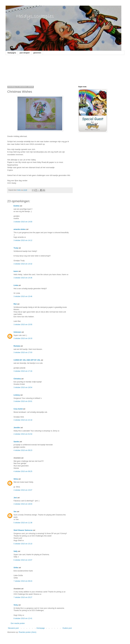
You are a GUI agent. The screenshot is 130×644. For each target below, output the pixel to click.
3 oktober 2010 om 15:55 (23, 325)
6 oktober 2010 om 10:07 (23, 560)
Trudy (16, 248)
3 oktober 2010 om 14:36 (23, 278)
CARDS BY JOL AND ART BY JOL (27, 360)
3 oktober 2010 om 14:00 (23, 222)
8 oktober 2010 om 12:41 (23, 618)
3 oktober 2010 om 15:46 (23, 296)
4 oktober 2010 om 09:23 (23, 450)
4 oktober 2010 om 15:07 (23, 490)
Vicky (16, 605)
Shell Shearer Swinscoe (23, 530)
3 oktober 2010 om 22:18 (23, 420)
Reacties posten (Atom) (27, 632)
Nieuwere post (13, 628)
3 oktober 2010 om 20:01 (23, 401)
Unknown (17, 332)
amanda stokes (20, 229)
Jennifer (17, 428)
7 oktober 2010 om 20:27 (23, 597)
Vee (15, 512)
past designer (25, 53)
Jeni (15, 498)
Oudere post (67, 628)
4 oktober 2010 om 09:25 (23, 471)
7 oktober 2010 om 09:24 (23, 581)
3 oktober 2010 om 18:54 (23, 387)
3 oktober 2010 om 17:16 (23, 371)
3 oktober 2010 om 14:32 (23, 264)
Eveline (16, 206)
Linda (16, 285)
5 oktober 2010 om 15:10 (23, 544)
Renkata (17, 346)
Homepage (41, 628)
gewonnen (37, 53)
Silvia (16, 479)
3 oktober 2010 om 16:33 (23, 338)
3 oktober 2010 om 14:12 (23, 240)
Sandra (16, 442)
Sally (16, 551)
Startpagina (12, 53)
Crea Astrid (18, 409)
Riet (15, 304)
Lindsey (17, 395)
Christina (17, 379)
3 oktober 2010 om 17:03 (23, 352)
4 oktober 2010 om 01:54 (23, 434)
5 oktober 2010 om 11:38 (23, 523)
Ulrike (16, 568)
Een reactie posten (18, 623)
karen (16, 271)
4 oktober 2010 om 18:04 (23, 504)
